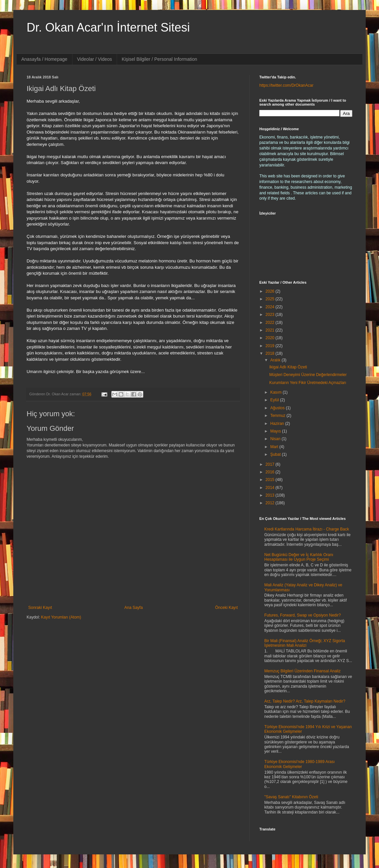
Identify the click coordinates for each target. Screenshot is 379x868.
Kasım (276, 392)
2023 (271, 315)
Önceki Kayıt (226, 608)
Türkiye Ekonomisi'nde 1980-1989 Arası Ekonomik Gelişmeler (300, 764)
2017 (271, 464)
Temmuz (278, 416)
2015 (271, 480)
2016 (271, 472)
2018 (271, 353)
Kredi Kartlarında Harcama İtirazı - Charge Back (307, 529)
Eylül (275, 400)
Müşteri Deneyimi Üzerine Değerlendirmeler (308, 375)
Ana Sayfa (133, 608)
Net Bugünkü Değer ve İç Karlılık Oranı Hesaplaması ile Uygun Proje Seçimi (299, 557)
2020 (271, 338)
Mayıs (276, 431)
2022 (271, 323)
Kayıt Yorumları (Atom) (61, 617)
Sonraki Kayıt (40, 608)
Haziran (278, 424)
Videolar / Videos (95, 59)
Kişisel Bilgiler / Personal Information (159, 59)
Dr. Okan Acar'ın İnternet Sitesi (108, 27)
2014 (271, 488)
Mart (275, 447)
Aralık (276, 360)
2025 (271, 299)
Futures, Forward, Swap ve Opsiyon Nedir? (303, 615)
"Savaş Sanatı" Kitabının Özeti (291, 797)
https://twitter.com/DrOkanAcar (286, 85)
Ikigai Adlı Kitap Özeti (288, 367)
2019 (271, 346)
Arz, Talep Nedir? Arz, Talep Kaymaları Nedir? (305, 701)
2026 (271, 291)
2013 (271, 495)
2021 (271, 330)
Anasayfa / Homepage (44, 59)
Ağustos (278, 408)
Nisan (276, 439)
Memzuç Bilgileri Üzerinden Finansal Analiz (302, 671)
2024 (271, 307)
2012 (271, 503)
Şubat (276, 454)
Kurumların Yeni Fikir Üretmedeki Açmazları (308, 383)
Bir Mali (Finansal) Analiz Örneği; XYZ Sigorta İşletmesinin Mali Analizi (305, 643)
